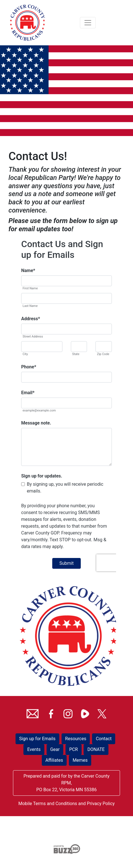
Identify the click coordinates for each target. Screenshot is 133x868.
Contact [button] (104, 739)
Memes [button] (80, 760)
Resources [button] (76, 739)
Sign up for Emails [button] (37, 739)
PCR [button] (73, 749)
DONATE (96, 749)
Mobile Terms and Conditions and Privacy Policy (66, 804)
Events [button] (34, 749)
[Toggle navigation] (88, 23)
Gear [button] (55, 749)
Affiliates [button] (54, 760)
